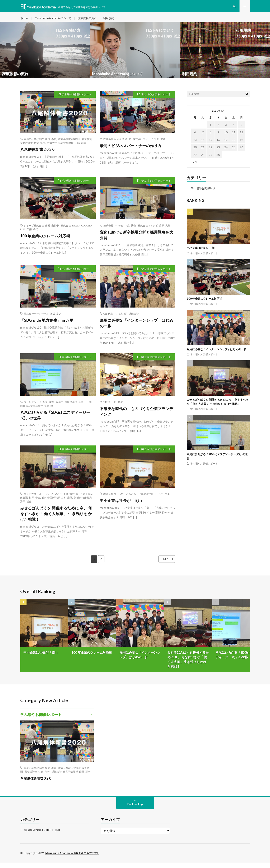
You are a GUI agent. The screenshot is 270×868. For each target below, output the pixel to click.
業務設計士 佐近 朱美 (33, 148)
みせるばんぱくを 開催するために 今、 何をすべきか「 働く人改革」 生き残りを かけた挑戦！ (56, 519)
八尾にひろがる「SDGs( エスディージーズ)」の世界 (55, 421)
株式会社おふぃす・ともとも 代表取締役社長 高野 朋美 (137, 499)
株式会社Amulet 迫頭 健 (117, 144)
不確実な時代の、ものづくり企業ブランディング (137, 417)
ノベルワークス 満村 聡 (65, 499)
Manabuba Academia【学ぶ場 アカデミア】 (74, 859)
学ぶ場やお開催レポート (77, 100)
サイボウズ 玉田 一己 (36, 499)
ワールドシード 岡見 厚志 (39, 407)
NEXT (163, 564)
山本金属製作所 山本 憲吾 (57, 503)
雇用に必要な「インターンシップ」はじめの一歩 (137, 328)
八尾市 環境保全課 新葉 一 (71, 407)
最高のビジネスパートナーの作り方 (131, 151)
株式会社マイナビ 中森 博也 (120, 231)
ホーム (25, 21)
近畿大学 (134, 319)
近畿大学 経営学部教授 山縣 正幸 (67, 148)
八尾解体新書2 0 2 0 (37, 155)
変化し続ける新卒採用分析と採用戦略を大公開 (137, 240)
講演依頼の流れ (91, 21)
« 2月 (194, 167)
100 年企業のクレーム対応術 (45, 241)
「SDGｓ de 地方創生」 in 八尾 (47, 326)
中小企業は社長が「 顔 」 (122, 506)
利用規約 (113, 21)
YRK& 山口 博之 (113, 407)
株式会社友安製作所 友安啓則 (75, 144)
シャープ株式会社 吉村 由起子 (41, 231)
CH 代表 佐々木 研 (115, 319)
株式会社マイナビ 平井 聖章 (149, 144)
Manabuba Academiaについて (55, 21)
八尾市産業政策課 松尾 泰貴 (40, 144)
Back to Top (135, 810)
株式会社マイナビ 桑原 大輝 (154, 231)
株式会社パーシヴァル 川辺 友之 (43, 319)
